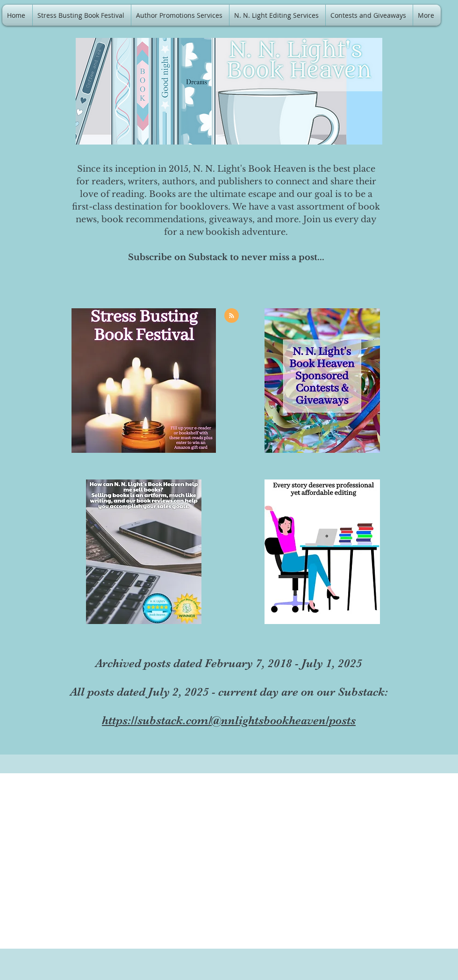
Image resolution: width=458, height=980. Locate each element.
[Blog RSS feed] (232, 316)
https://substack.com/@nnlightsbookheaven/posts (229, 720)
